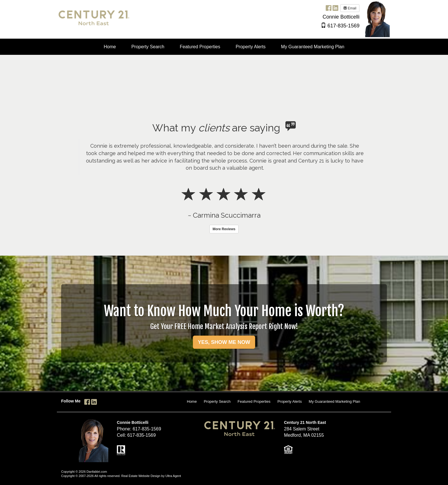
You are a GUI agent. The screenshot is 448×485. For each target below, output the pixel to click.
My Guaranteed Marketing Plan (335, 401)
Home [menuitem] (110, 47)
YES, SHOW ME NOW (224, 342)
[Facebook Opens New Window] (329, 8)
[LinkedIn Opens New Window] (335, 8)
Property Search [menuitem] (148, 47)
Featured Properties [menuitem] (200, 47)
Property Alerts (290, 401)
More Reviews (224, 229)
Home (192, 401)
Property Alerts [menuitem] (251, 47)
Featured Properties (254, 401)
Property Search (217, 401)
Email (350, 8)
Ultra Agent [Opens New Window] (173, 476)
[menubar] (224, 47)
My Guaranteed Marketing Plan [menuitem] (313, 47)
